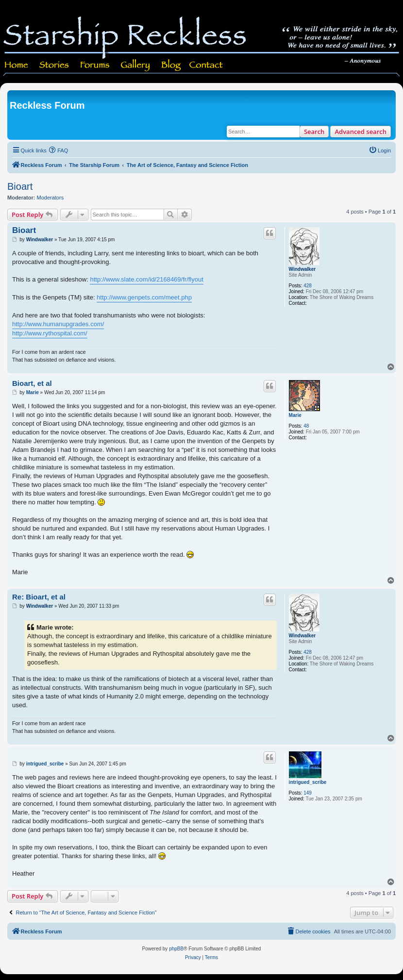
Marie (295, 415)
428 (308, 286)
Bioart (20, 186)
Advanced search (361, 132)
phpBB (176, 949)
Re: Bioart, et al (39, 597)
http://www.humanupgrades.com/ (58, 324)
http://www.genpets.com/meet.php (144, 297)
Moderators (50, 198)
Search (314, 132)
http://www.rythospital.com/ (50, 333)
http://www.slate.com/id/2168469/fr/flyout (146, 279)
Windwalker (302, 269)
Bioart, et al (32, 383)
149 (308, 793)
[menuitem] (59, 150)
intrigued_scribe (308, 782)
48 (306, 426)
